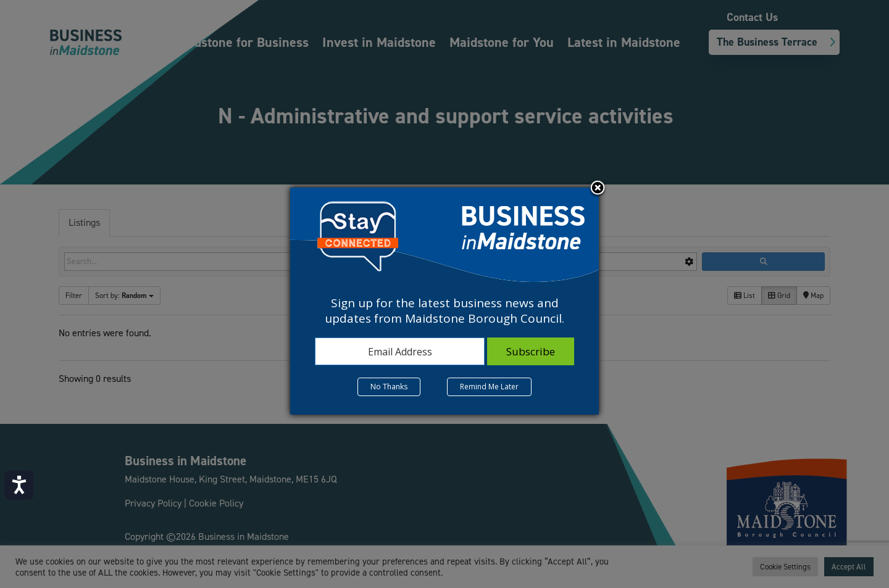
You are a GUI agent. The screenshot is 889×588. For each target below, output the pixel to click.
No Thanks (389, 387)
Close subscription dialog (598, 189)
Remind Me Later (489, 387)
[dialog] (444, 301)
